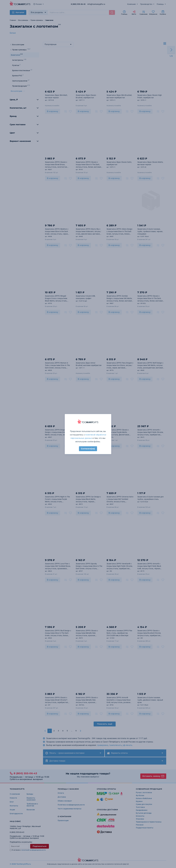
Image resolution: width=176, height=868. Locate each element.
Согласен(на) (88, 449)
